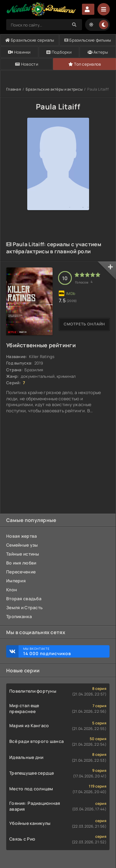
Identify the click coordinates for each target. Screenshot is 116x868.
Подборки (59, 52)
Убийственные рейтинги (41, 345)
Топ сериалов (85, 64)
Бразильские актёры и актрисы (54, 89)
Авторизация (88, 9)
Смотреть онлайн (84, 324)
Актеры (98, 52)
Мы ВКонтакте (63, 651)
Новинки (19, 52)
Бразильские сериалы (30, 40)
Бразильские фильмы (88, 40)
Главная (14, 89)
